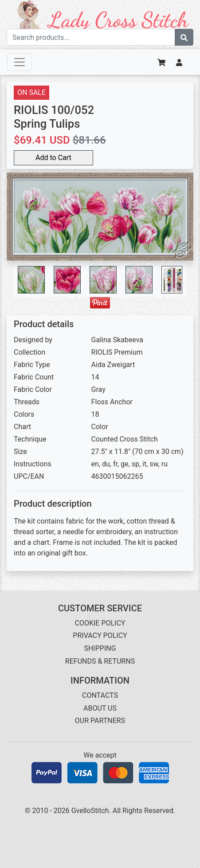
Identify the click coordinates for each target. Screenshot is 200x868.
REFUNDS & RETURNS (100, 661)
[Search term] (91, 37)
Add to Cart (53, 158)
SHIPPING (100, 648)
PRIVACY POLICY (100, 635)
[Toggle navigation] (20, 62)
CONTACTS (100, 695)
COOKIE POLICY (100, 623)
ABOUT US (100, 708)
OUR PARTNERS (100, 721)
